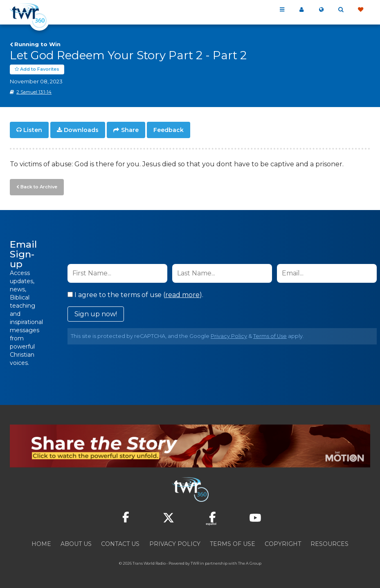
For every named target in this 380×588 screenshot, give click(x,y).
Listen (33, 130)
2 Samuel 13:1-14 (34, 92)
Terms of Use (270, 336)
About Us (76, 544)
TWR (195, 563)
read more (182, 295)
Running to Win (37, 44)
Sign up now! (96, 314)
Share (130, 130)
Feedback (169, 130)
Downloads (81, 130)
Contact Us (120, 544)
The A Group (250, 563)
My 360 (301, 10)
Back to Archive (39, 187)
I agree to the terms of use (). (135, 295)
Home (41, 544)
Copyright (283, 544)
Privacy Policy (229, 336)
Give (360, 10)
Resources (329, 544)
